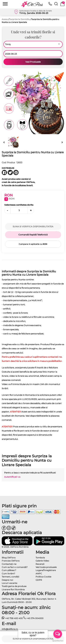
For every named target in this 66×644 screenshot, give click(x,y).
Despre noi (7, 580)
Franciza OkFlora (11, 561)
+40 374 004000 (33, 618)
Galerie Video (42, 561)
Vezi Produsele (33, 62)
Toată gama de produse (14, 586)
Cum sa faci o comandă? (15, 567)
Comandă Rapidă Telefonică (33, 235)
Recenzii (40, 564)
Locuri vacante (9, 583)
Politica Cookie (43, 577)
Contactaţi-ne (9, 564)
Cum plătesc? (9, 570)
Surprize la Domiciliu (20, 19)
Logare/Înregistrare (46, 570)
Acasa (5, 19)
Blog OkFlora (9, 558)
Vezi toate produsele (46, 567)
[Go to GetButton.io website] (58, 641)
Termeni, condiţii (10, 577)
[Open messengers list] (58, 634)
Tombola (40, 558)
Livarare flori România (13, 589)
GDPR (39, 580)
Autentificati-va (12, 477)
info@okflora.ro (10, 629)
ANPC (39, 574)
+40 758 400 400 (12, 618)
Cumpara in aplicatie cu (33, 244)
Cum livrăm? (8, 574)
